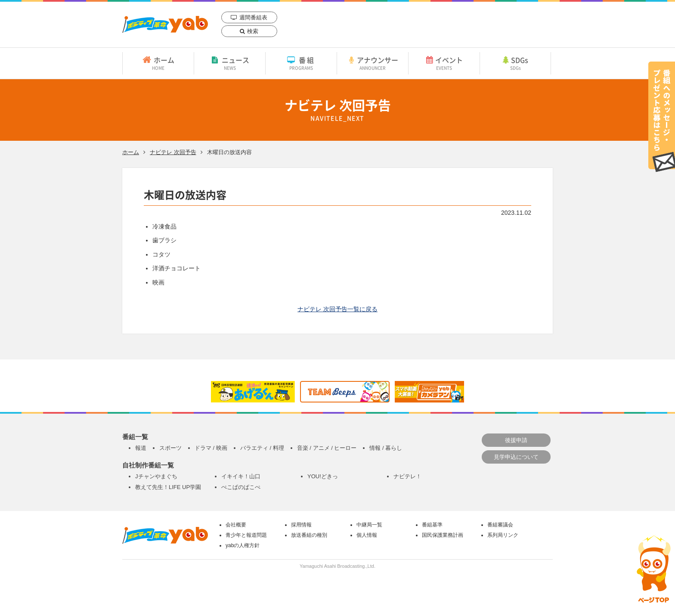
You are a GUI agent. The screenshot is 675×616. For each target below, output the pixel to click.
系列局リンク (503, 535)
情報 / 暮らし (386, 448)
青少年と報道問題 (246, 535)
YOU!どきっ (323, 476)
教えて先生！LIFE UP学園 (168, 487)
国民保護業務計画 (443, 535)
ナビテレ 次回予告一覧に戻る (337, 309)
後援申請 (516, 440)
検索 (253, 31)
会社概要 (236, 525)
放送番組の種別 (309, 535)
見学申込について (516, 457)
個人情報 (367, 535)
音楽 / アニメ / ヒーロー (327, 448)
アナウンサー (373, 63)
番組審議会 (500, 525)
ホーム (158, 63)
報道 (141, 448)
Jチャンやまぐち (156, 476)
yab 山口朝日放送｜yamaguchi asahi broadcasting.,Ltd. (165, 24)
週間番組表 (253, 17)
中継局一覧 (369, 525)
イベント (444, 63)
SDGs (515, 63)
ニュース (230, 63)
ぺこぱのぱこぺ (241, 487)
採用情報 (301, 525)
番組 (301, 63)
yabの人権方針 (243, 545)
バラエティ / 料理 (262, 448)
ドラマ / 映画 (211, 448)
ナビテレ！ (407, 476)
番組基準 (432, 525)
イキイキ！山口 (241, 476)
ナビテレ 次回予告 (173, 152)
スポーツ (170, 448)
